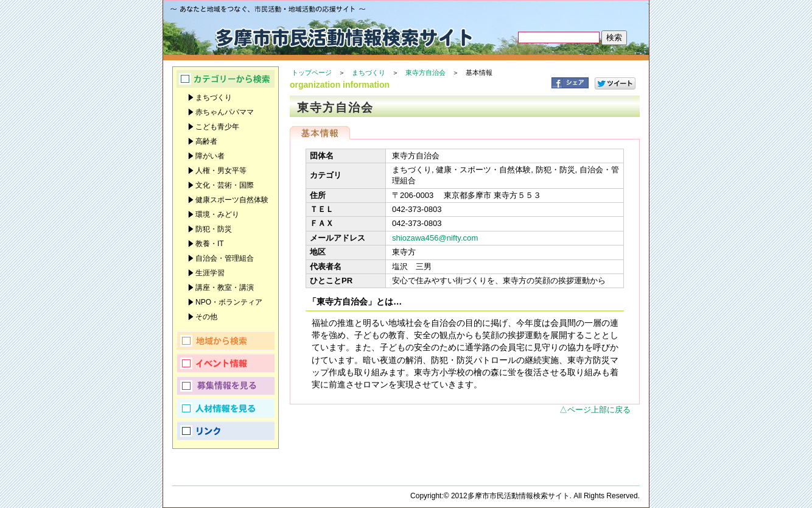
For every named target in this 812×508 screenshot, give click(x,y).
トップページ (312, 72)
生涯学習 (210, 273)
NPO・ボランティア (229, 302)
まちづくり (369, 72)
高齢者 (206, 141)
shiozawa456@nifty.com (435, 238)
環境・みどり (217, 214)
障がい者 (210, 156)
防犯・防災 (214, 229)
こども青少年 (217, 127)
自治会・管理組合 (225, 258)
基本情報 (320, 133)
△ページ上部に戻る (595, 410)
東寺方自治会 (425, 72)
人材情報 (226, 408)
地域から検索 (226, 340)
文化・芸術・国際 (225, 185)
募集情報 (226, 386)
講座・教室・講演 (225, 288)
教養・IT (210, 244)
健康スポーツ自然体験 (232, 200)
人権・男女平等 (221, 171)
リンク (226, 431)
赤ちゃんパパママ (225, 112)
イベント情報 (226, 363)
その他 (206, 317)
